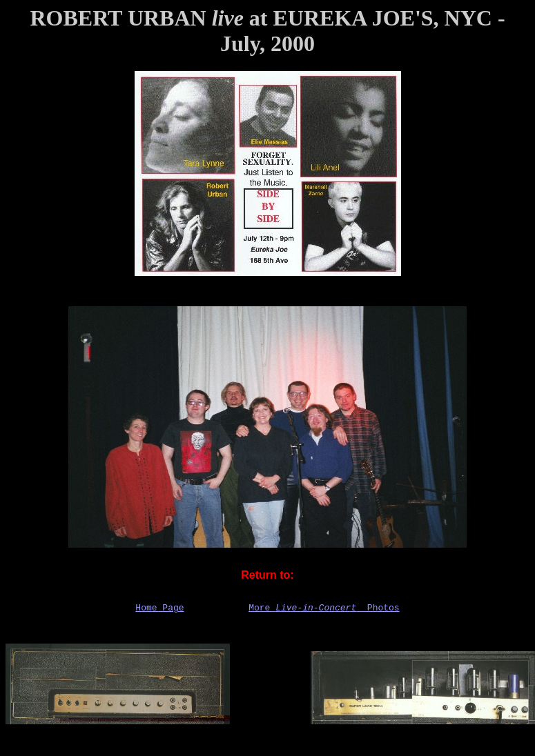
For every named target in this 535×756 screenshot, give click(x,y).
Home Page (159, 609)
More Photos (324, 609)
